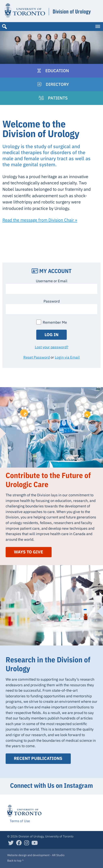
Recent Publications (38, 758)
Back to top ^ (15, 861)
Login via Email (67, 357)
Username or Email (52, 281)
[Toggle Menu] (98, 27)
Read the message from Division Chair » (40, 220)
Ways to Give (29, 552)
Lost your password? (52, 347)
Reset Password (37, 357)
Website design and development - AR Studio (36, 855)
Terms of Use (20, 821)
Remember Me (55, 322)
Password (52, 301)
